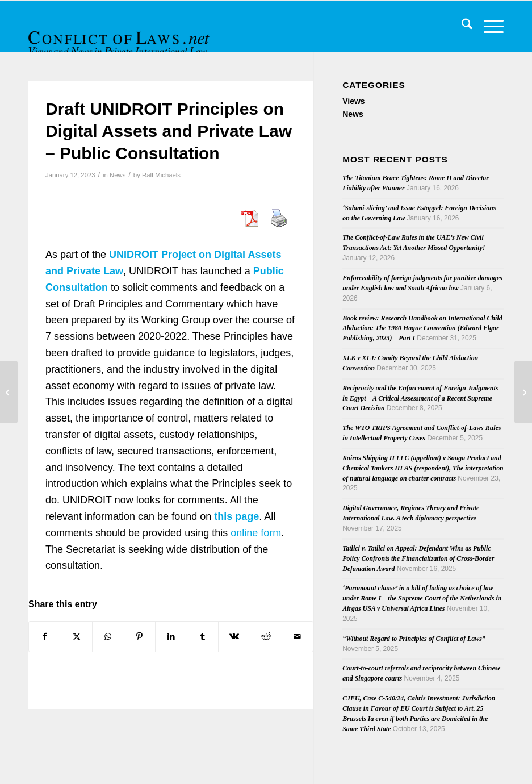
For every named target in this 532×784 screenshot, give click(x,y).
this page (236, 516)
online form (256, 533)
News (118, 175)
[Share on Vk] (234, 637)
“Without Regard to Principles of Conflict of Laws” (414, 639)
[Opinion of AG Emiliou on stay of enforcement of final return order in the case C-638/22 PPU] (523, 392)
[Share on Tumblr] (203, 637)
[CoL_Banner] (120, 36)
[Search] (461, 26)
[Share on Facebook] (45, 637)
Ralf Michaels (161, 175)
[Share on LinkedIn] (171, 637)
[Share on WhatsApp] (108, 637)
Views (353, 101)
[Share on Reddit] (266, 637)
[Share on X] (77, 637)
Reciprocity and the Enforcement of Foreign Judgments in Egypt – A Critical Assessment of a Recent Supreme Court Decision (420, 398)
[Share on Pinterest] (140, 637)
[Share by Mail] (298, 637)
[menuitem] (461, 26)
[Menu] (488, 26)
